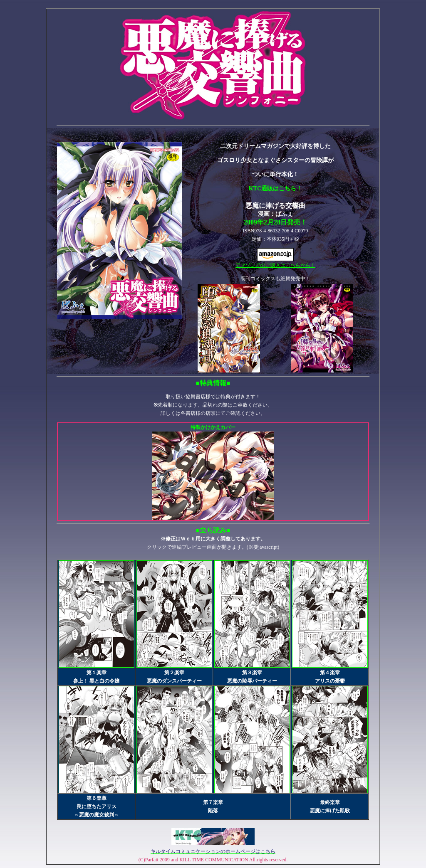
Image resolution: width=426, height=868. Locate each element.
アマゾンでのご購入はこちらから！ (275, 262)
